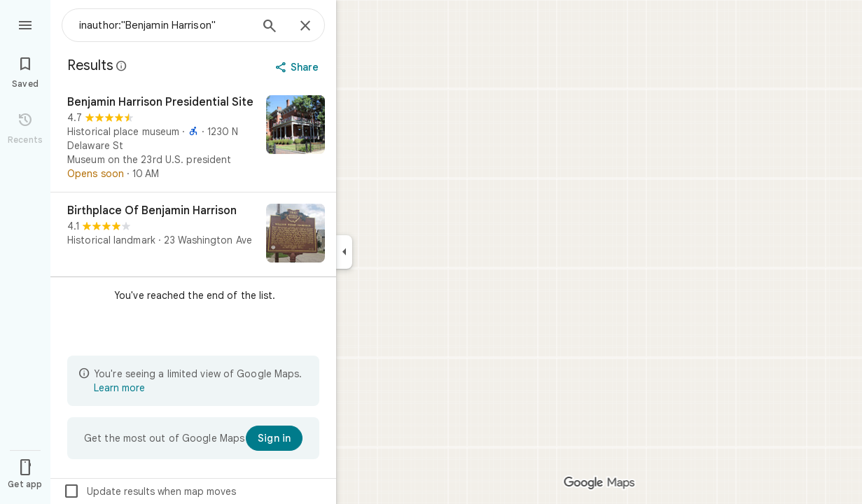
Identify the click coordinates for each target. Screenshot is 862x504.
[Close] (305, 27)
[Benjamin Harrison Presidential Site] (193, 138)
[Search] (270, 27)
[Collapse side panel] (344, 252)
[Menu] (25, 24)
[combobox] (165, 25)
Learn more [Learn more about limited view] (119, 388)
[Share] (299, 67)
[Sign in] (274, 438)
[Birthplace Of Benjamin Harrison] (193, 234)
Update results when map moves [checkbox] (150, 491)
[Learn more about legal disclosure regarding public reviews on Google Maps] (122, 66)
